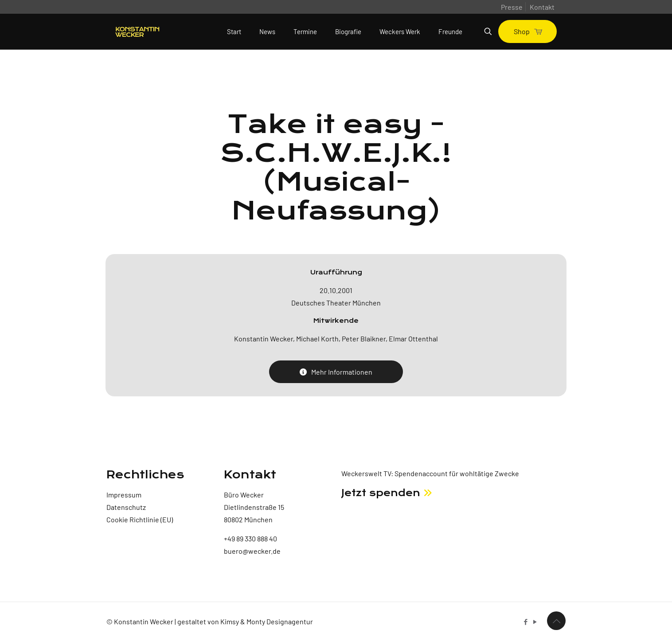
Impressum (124, 495)
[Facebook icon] (525, 622)
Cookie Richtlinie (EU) (140, 519)
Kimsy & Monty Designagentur (267, 621)
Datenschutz (126, 507)
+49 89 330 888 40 (250, 538)
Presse (512, 7)
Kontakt (542, 7)
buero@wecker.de (252, 551)
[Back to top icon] (556, 621)
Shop (527, 31)
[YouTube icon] (535, 622)
